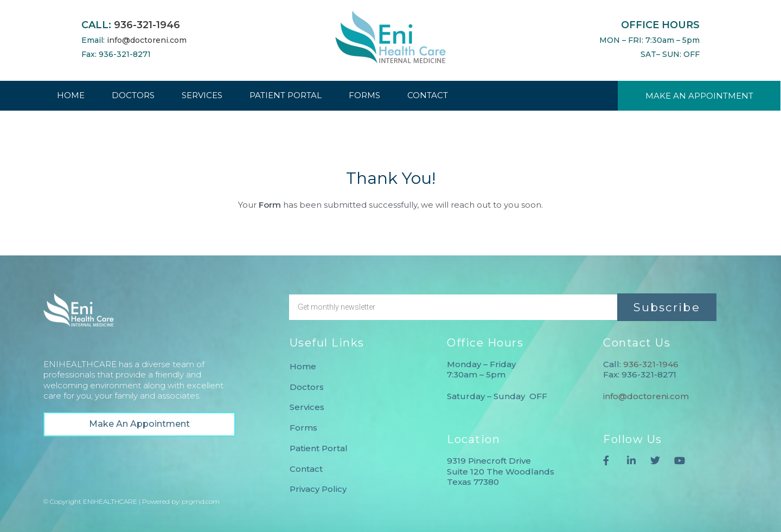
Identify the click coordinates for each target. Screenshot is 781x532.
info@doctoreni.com (147, 40)
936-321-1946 (147, 25)
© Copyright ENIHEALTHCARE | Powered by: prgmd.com (132, 501)
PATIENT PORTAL (286, 95)
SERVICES (202, 95)
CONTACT (428, 95)
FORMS (364, 95)
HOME (71, 95)
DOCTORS (133, 95)
